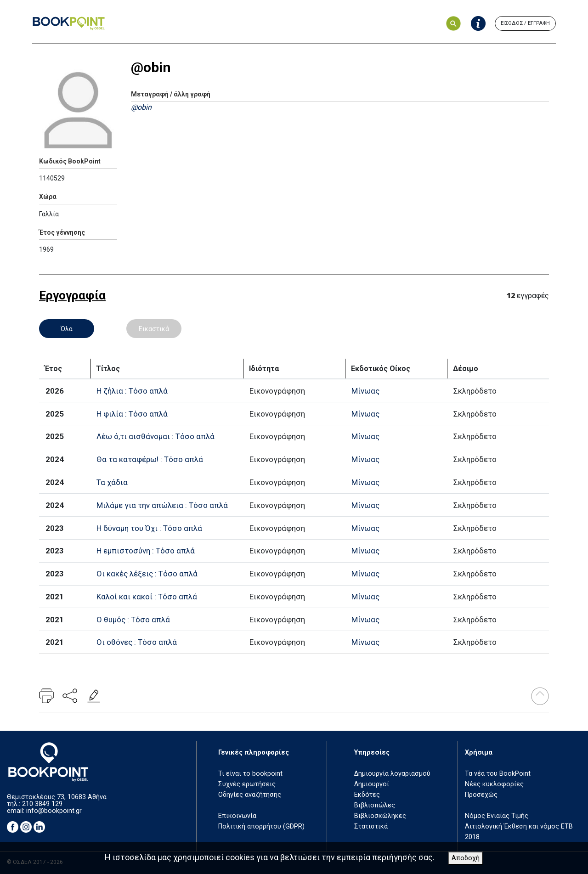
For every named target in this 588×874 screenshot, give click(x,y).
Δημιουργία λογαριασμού (392, 774)
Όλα (67, 329)
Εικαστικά (154, 329)
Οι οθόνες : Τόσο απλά (137, 642)
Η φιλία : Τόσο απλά (132, 414)
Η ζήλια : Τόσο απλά (132, 391)
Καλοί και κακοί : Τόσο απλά (147, 597)
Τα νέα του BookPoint (498, 774)
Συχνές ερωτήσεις (247, 784)
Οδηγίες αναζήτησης (250, 795)
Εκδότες (367, 795)
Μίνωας (365, 391)
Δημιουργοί (372, 784)
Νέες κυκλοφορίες (494, 784)
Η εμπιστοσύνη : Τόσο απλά (146, 551)
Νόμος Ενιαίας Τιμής (497, 816)
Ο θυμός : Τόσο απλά (133, 620)
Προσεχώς (481, 795)
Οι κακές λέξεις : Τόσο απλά (147, 574)
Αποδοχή (466, 858)
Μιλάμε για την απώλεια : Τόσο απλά (162, 505)
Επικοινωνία (237, 816)
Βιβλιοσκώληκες (380, 816)
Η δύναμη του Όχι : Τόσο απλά (149, 528)
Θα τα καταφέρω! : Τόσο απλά (150, 459)
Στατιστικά (371, 826)
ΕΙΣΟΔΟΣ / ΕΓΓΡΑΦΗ (525, 23)
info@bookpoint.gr (54, 811)
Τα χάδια (112, 482)
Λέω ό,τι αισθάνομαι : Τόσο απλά (155, 436)
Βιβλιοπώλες (375, 805)
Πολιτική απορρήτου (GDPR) (261, 826)
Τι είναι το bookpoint (250, 774)
